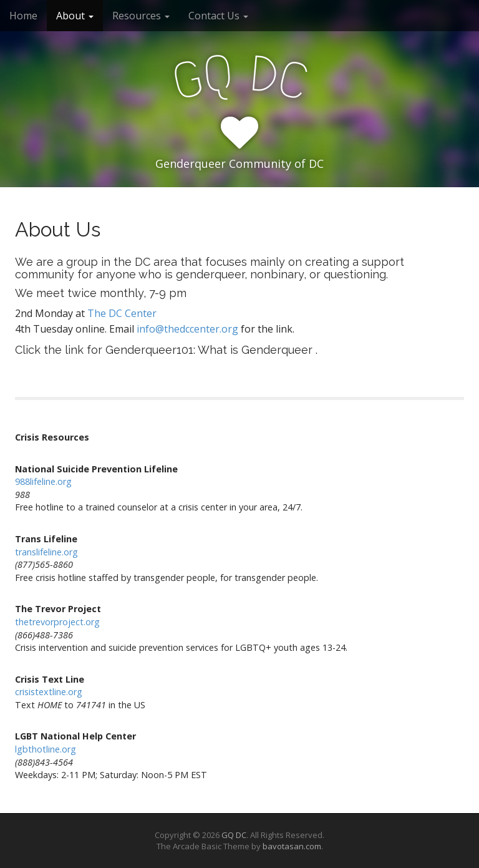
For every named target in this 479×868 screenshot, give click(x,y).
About (75, 16)
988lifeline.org (43, 481)
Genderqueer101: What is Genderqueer (209, 350)
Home (23, 16)
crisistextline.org (49, 692)
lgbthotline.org (46, 749)
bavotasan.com (292, 846)
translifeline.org (46, 552)
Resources (141, 16)
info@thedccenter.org (187, 329)
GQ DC (234, 835)
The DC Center (122, 313)
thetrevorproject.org (57, 622)
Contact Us (218, 16)
